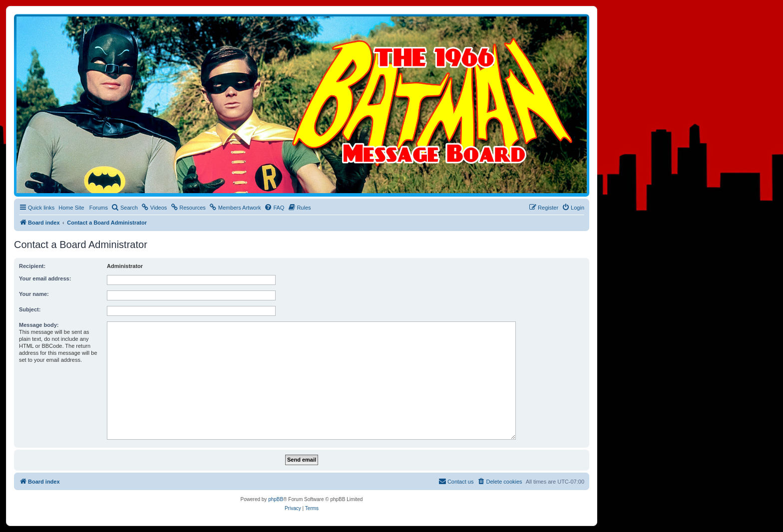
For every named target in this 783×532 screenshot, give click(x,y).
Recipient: (32, 266)
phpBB (276, 499)
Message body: (39, 325)
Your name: (34, 294)
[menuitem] (125, 208)
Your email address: (45, 278)
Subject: (30, 309)
